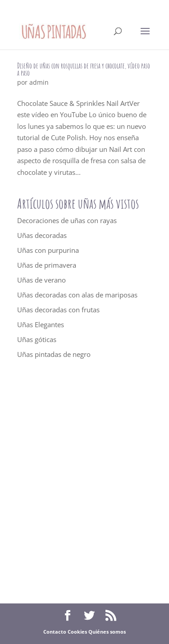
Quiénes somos (107, 632)
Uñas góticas (37, 339)
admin (39, 82)
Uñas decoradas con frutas (58, 310)
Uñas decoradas (42, 235)
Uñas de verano (41, 280)
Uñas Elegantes (41, 324)
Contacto (55, 632)
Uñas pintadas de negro (54, 354)
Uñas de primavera (47, 265)
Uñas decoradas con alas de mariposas (77, 295)
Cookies (77, 632)
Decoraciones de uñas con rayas (67, 220)
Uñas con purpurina (48, 250)
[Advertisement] (84, 482)
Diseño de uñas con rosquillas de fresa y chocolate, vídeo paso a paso (84, 69)
